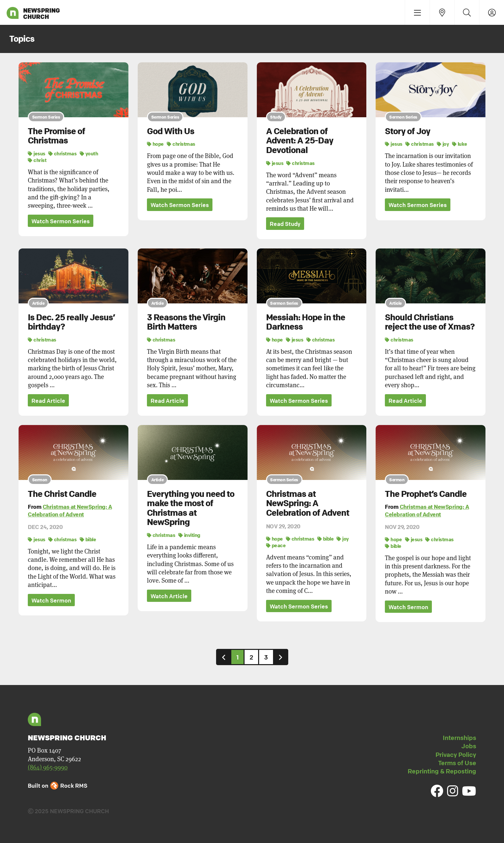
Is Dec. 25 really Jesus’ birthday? (71, 322)
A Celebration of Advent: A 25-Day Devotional (300, 141)
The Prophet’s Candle (426, 494)
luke (460, 144)
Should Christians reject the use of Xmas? (430, 322)
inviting (189, 535)
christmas (63, 153)
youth (89, 153)
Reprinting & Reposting (442, 771)
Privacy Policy (456, 755)
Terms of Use (457, 763)
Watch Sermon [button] (51, 600)
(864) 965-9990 (48, 767)
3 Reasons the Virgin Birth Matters (186, 322)
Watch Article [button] (169, 596)
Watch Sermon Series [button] (61, 221)
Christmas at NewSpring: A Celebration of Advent (70, 510)
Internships (459, 738)
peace (276, 545)
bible (88, 539)
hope (155, 144)
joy (443, 144)
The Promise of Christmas (56, 136)
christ (37, 160)
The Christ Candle (62, 494)
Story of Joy (408, 131)
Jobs (469, 746)
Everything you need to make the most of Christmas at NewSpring (191, 508)
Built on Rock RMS (58, 786)
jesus (37, 153)
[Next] (281, 657)
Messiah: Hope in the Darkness (306, 322)
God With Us (171, 131)
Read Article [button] (48, 401)
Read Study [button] (285, 224)
